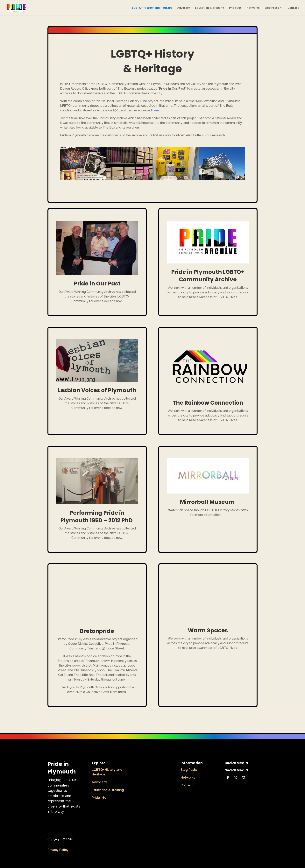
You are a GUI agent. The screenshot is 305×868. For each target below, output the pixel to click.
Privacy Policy (58, 850)
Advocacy (184, 8)
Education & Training (210, 8)
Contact (293, 8)
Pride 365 (235, 8)
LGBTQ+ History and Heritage (152, 8)
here (156, 110)
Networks (253, 8)
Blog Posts (272, 8)
